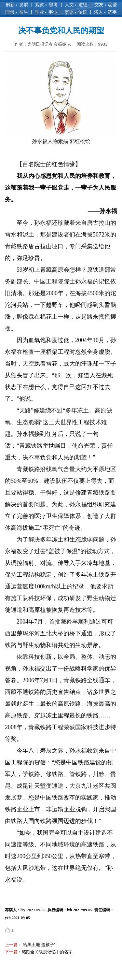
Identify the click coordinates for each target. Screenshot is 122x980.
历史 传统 (76, 12)
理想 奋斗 (17, 12)
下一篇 (11, 952)
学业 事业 (46, 12)
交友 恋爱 (106, 5)
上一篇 (11, 945)
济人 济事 (105, 12)
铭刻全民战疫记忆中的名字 (47, 952)
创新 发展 (17, 5)
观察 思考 (47, 5)
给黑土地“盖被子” (39, 945)
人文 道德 (76, 5)
